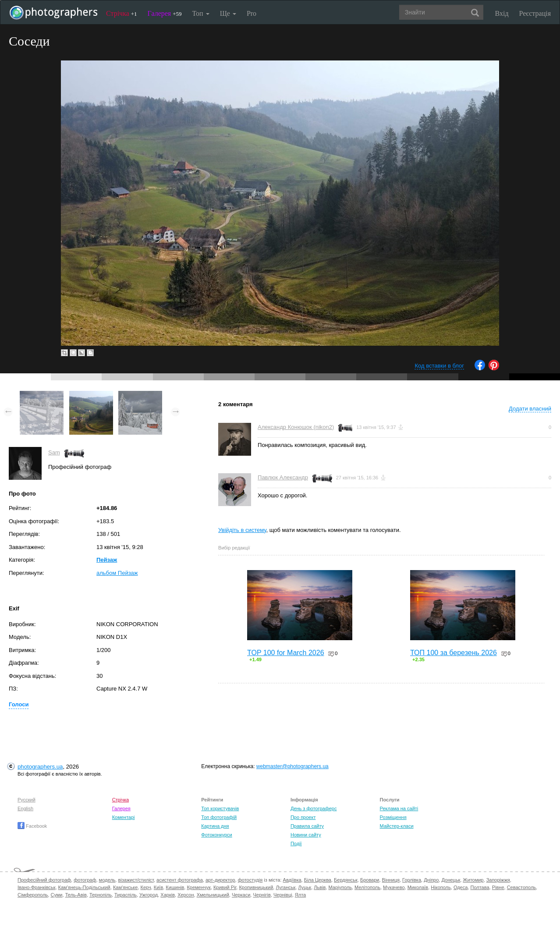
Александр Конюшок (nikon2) (296, 427)
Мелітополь (367, 887)
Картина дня (215, 826)
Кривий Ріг (225, 887)
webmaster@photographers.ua (292, 766)
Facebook (32, 826)
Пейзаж (107, 560)
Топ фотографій (219, 817)
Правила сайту (307, 826)
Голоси (19, 704)
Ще (228, 13)
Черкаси (241, 895)
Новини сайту (306, 835)
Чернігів (262, 895)
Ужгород (149, 895)
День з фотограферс (314, 808)
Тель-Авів (76, 895)
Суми (56, 895)
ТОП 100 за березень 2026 (454, 653)
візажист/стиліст (136, 880)
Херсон (186, 895)
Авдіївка (292, 880)
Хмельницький (213, 895)
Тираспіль (126, 895)
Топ (200, 13)
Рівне (498, 887)
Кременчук (198, 887)
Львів (320, 887)
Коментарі (124, 817)
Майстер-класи (397, 826)
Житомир (473, 880)
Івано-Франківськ (36, 887)
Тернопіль (101, 895)
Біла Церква (318, 880)
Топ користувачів (220, 808)
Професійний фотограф (44, 880)
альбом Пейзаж (117, 573)
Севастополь (521, 887)
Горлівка (412, 880)
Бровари (370, 880)
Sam (54, 452)
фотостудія (250, 880)
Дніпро (431, 880)
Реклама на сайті (399, 808)
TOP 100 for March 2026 (286, 653)
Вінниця (391, 880)
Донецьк (451, 880)
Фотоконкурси (216, 835)
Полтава (480, 887)
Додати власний (530, 409)
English (25, 808)
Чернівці (283, 895)
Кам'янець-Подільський (84, 887)
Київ (158, 887)
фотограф (85, 880)
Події (296, 843)
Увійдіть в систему (242, 530)
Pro (252, 13)
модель (107, 880)
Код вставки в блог (439, 366)
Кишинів (175, 887)
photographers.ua (40, 767)
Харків (168, 895)
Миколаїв (418, 887)
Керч (146, 887)
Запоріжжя (498, 880)
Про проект (303, 817)
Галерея (165, 13)
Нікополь (441, 887)
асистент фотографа (180, 880)
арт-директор (220, 880)
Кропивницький (256, 887)
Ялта (300, 895)
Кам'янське (126, 887)
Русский (27, 800)
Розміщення (393, 817)
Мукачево (394, 887)
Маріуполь (340, 887)
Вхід (502, 13)
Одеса (461, 887)
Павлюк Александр (283, 477)
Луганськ (285, 887)
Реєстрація (535, 13)
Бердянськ (346, 880)
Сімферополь (33, 895)
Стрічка (122, 13)
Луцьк (305, 887)
